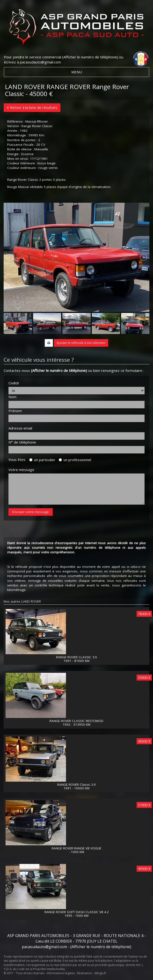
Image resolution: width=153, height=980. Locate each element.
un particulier (42, 460)
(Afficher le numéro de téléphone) (90, 57)
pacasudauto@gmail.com (40, 62)
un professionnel (75, 460)
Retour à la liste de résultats (32, 107)
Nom (12, 397)
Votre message (21, 470)
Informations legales (61, 973)
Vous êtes (18, 459)
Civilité (14, 383)
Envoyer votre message (31, 512)
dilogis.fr (100, 973)
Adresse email (20, 428)
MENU (77, 72)
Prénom (15, 411)
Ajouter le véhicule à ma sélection (81, 343)
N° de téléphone (22, 442)
